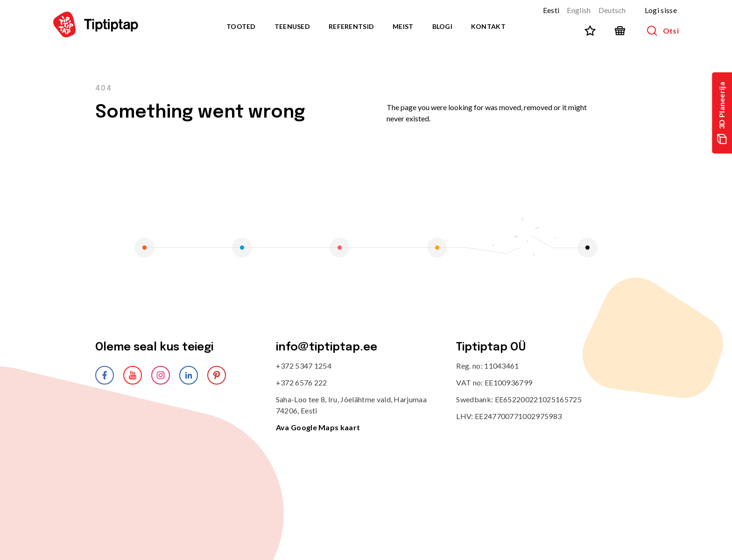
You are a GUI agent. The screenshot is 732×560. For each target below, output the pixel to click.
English (579, 10)
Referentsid (351, 26)
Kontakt (488, 26)
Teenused (292, 26)
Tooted (241, 26)
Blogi (442, 26)
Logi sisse (661, 10)
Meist (403, 26)
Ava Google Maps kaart (318, 427)
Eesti (551, 10)
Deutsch (612, 10)
